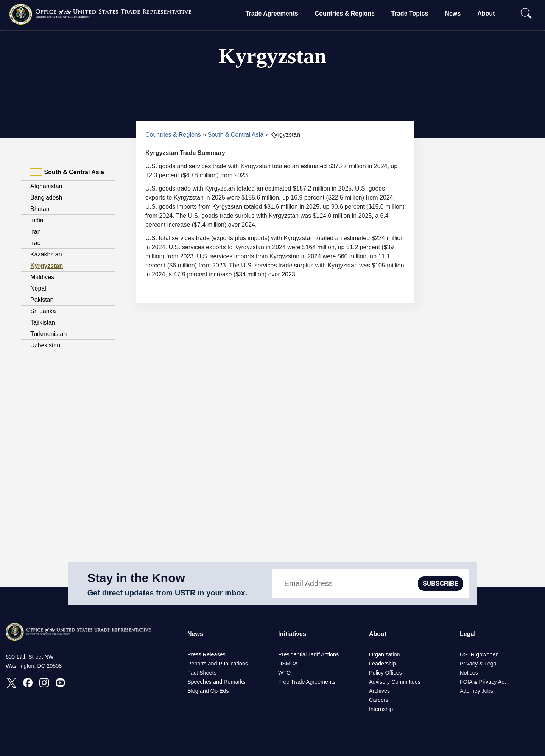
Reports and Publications (218, 664)
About (486, 13)
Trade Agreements (272, 13)
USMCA (288, 664)
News (453, 13)
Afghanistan (46, 186)
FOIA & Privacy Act (483, 682)
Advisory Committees (395, 682)
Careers (379, 700)
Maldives (42, 277)
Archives (379, 691)
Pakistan (42, 300)
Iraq (36, 243)
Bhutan (40, 209)
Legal (468, 634)
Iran (36, 232)
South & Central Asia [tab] (67, 172)
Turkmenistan (48, 334)
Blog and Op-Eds (208, 691)
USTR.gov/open (479, 654)
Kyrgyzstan (47, 266)
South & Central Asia (236, 135)
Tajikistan (43, 323)
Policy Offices (385, 673)
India (37, 220)
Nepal (38, 288)
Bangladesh (46, 198)
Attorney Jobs (476, 691)
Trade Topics (410, 13)
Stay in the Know (136, 578)
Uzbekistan (45, 345)
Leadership (382, 664)
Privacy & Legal (479, 664)
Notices (469, 673)
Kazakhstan (46, 254)
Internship (381, 709)
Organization (385, 654)
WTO (284, 673)
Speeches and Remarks (216, 682)
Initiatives (292, 634)
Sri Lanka (43, 311)
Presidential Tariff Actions (308, 654)
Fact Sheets (202, 673)
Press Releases (206, 654)
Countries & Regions (345, 13)
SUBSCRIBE (441, 583)
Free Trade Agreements (307, 682)
